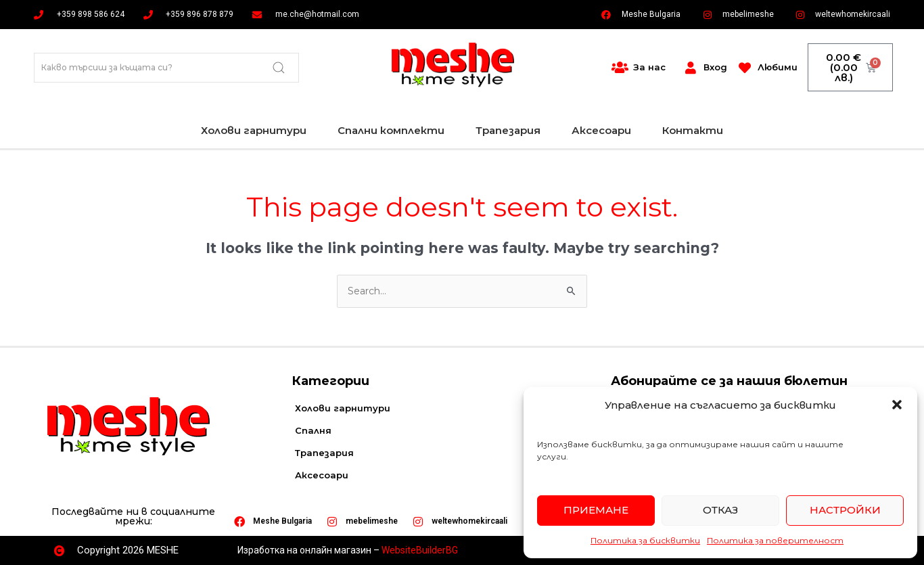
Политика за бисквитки (645, 540)
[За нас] (620, 68)
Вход (715, 67)
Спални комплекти (391, 130)
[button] (897, 405)
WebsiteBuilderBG (420, 550)
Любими (778, 67)
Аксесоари (601, 130)
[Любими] (745, 68)
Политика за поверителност (775, 540)
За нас (649, 67)
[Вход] (691, 68)
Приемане (596, 510)
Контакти (693, 130)
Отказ (720, 510)
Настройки (845, 510)
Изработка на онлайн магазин (304, 550)
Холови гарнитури (254, 130)
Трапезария (508, 130)
